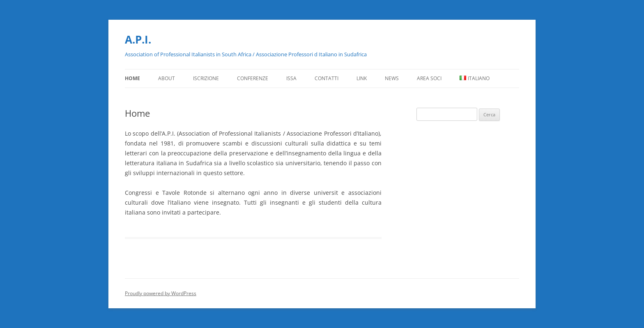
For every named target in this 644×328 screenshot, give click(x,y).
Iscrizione (206, 78)
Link (362, 78)
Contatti (327, 78)
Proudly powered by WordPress (161, 293)
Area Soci (429, 78)
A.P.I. (138, 39)
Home (132, 78)
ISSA (291, 78)
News (392, 78)
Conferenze (253, 78)
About (167, 78)
